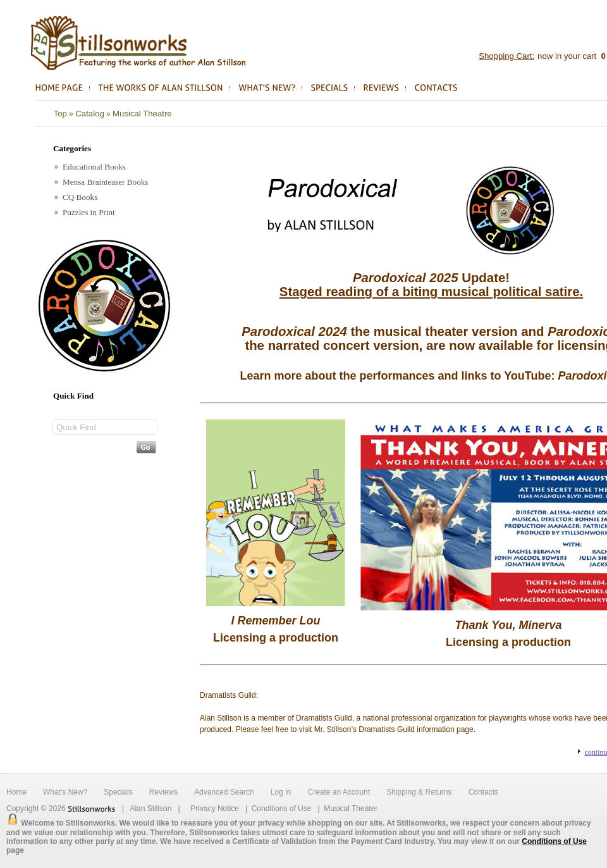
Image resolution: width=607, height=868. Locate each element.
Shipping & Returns (419, 792)
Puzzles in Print (85, 212)
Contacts (483, 792)
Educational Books (90, 167)
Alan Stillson (150, 809)
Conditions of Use (282, 809)
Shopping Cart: (506, 56)
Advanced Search (224, 792)
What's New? (65, 792)
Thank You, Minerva (508, 625)
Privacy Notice (215, 809)
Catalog (89, 114)
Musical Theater (351, 809)
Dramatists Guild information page (416, 729)
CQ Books (76, 197)
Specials (118, 792)
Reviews (163, 792)
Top (60, 114)
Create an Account (339, 792)
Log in (281, 792)
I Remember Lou (275, 621)
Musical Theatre (142, 114)
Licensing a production (276, 638)
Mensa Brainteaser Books (101, 182)
